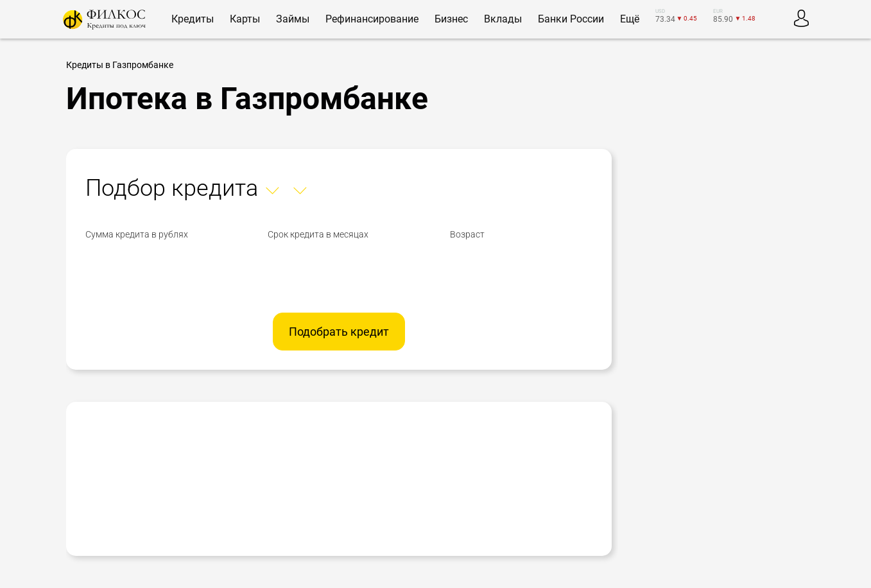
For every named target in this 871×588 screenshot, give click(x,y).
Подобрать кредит (339, 332)
